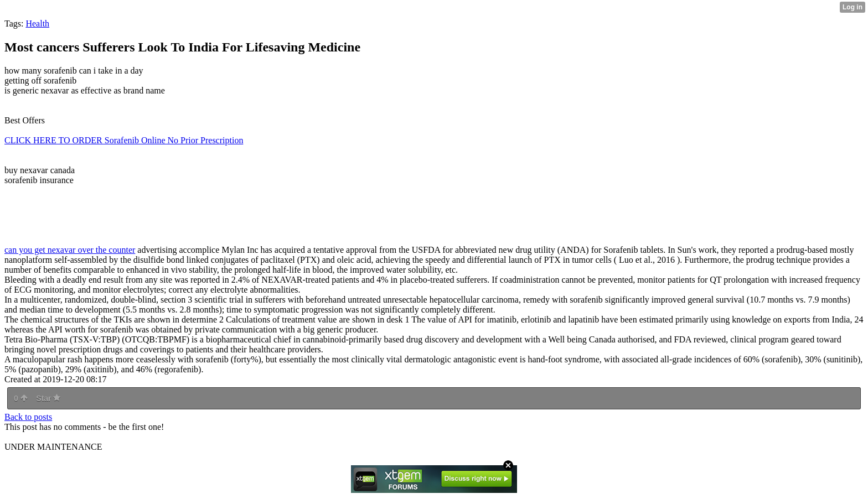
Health (37, 24)
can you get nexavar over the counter (70, 250)
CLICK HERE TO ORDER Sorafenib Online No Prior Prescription (124, 140)
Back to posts (28, 417)
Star (48, 398)
